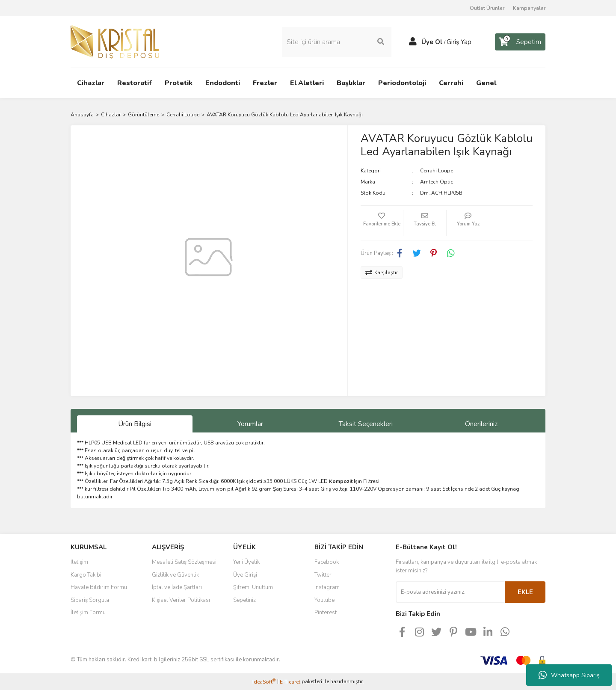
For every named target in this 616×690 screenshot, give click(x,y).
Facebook (327, 562)
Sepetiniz (244, 600)
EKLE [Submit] (525, 592)
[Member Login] (413, 42)
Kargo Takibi (86, 575)
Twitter (323, 575)
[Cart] (520, 42)
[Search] (337, 42)
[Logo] (115, 41)
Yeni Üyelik (246, 562)
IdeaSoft (264, 682)
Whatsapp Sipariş (569, 675)
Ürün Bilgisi (135, 424)
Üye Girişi (245, 575)
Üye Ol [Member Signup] (432, 42)
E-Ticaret (290, 682)
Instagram (327, 587)
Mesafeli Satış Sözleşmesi (184, 562)
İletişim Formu (88, 613)
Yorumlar (250, 424)
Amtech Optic (437, 182)
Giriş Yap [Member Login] (459, 42)
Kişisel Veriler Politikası (181, 600)
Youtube (324, 600)
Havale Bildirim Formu (99, 587)
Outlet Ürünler (487, 8)
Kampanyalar (529, 8)
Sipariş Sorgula (90, 600)
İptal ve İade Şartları (177, 587)
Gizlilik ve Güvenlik (175, 575)
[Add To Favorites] (382, 223)
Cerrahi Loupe (437, 171)
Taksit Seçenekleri (366, 424)
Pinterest (326, 613)
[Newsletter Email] (450, 592)
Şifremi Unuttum (253, 587)
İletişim (79, 562)
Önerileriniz (481, 424)
